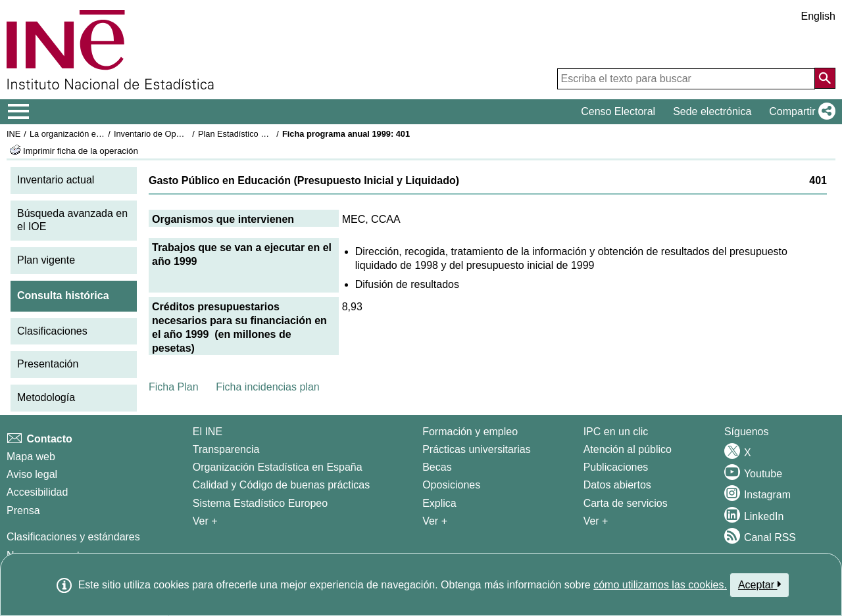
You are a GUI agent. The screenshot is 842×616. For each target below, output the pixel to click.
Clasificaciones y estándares (73, 537)
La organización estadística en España (102, 134)
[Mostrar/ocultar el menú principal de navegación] (19, 112)
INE (13, 134)
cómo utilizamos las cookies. (660, 585)
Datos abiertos (617, 485)
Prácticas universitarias (477, 449)
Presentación (48, 364)
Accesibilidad (37, 492)
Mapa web (31, 457)
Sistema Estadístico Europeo (260, 503)
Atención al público (628, 449)
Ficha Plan (174, 387)
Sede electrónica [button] (712, 111)
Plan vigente (46, 260)
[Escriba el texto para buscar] (686, 79)
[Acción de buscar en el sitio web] (825, 78)
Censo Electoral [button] (618, 111)
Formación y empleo (470, 432)
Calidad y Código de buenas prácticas (282, 485)
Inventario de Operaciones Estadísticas (187, 134)
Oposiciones (451, 485)
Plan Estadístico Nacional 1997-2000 (267, 134)
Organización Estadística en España (278, 467)
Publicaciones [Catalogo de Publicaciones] (616, 467)
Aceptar (759, 584)
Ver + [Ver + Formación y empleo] (435, 521)
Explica (439, 503)
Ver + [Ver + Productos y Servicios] (596, 521)
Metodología (46, 397)
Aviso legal (32, 474)
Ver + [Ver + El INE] (205, 521)
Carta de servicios (626, 503)
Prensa (23, 510)
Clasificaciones (52, 331)
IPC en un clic (616, 432)
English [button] (818, 16)
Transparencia (226, 449)
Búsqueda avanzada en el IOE (72, 220)
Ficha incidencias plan (267, 387)
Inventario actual (56, 180)
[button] (800, 112)
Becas (437, 467)
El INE (208, 432)
